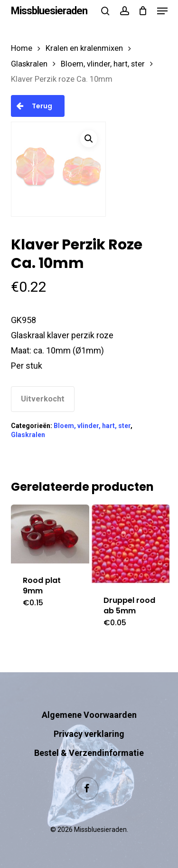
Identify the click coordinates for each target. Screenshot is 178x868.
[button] (162, 11)
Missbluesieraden (49, 11)
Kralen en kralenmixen (84, 48)
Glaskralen (29, 64)
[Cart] (143, 11)
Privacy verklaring (89, 734)
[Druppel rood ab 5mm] (131, 544)
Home (22, 48)
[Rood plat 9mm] (50, 534)
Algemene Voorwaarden (89, 715)
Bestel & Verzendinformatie (89, 753)
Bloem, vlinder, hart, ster (103, 64)
